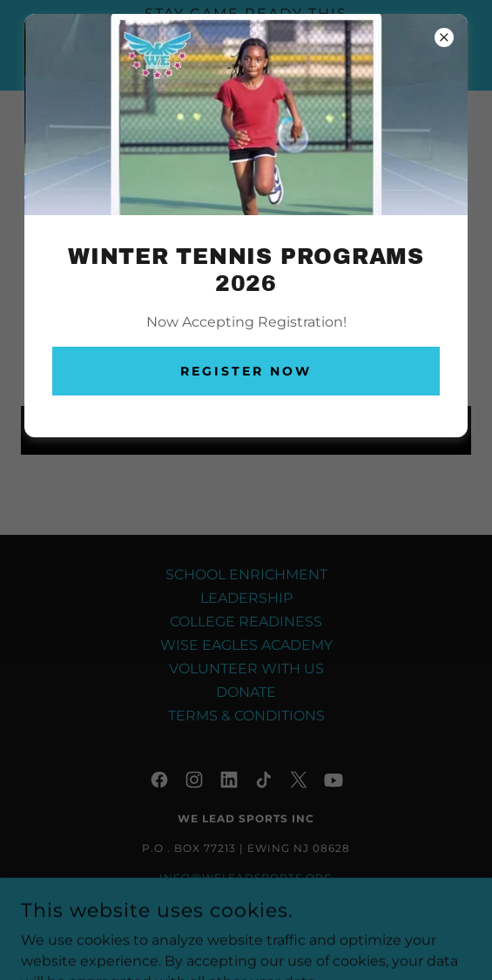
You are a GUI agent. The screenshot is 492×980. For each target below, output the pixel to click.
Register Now (246, 371)
